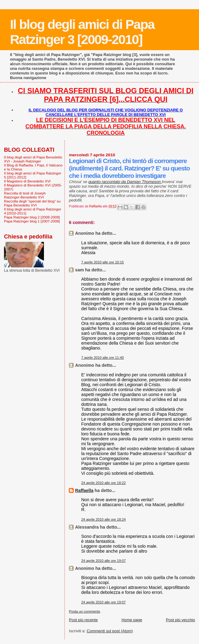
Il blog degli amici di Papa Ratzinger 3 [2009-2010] (82, 32)
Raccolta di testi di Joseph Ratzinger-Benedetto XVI (25, 195)
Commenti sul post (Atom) (110, 631)
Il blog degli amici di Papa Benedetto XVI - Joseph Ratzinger (33, 159)
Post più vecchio (180, 620)
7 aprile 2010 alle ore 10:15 (102, 262)
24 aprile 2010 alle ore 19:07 (103, 561)
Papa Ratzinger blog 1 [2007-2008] (32, 221)
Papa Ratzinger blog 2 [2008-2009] (32, 217)
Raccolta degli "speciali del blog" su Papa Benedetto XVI (32, 203)
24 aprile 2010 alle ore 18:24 (103, 519)
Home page (132, 620)
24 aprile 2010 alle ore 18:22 (103, 483)
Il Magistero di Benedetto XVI (27, 181)
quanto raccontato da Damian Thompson (125, 182)
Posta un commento (84, 611)
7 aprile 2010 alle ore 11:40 (102, 358)
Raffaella (84, 490)
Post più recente (83, 620)
